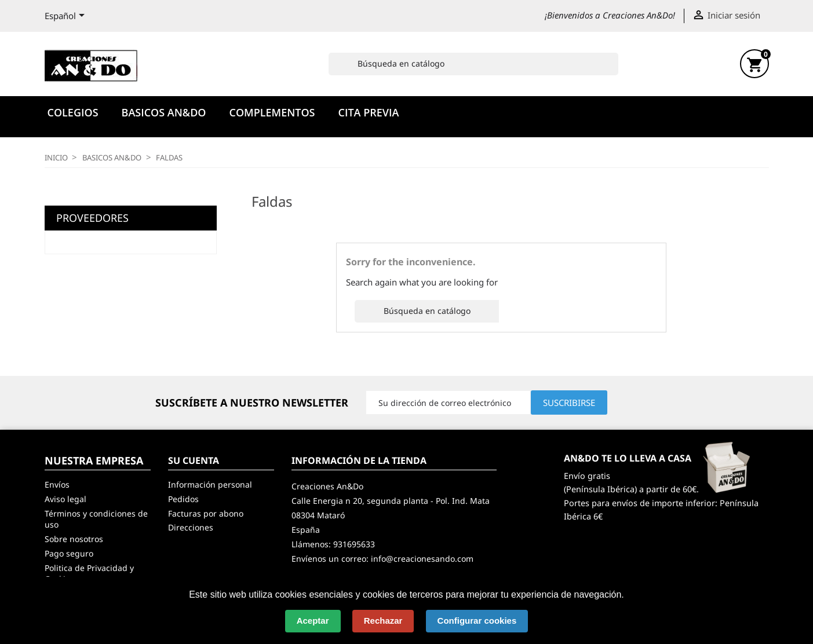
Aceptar (313, 621)
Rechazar (383, 621)
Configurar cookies (477, 621)
